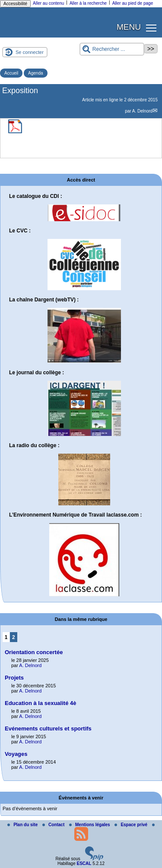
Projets (14, 678)
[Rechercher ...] (112, 49)
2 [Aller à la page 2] (14, 637)
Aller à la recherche (88, 3)
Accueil (11, 73)
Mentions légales (90, 825)
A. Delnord (142, 111)
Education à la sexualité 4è (40, 703)
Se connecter (30, 52)
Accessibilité (15, 4)
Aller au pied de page (133, 3)
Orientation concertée (34, 652)
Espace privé (131, 825)
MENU (129, 27)
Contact (54, 825)
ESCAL (84, 863)
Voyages (16, 754)
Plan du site (23, 825)
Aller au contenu (48, 3)
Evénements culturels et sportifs (48, 729)
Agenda (35, 73)
